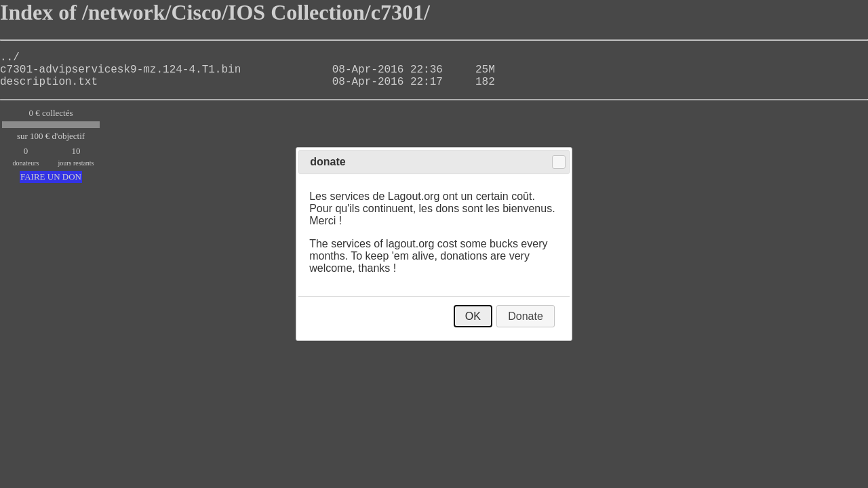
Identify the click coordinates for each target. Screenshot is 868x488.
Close (559, 162)
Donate (526, 316)
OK (473, 316)
